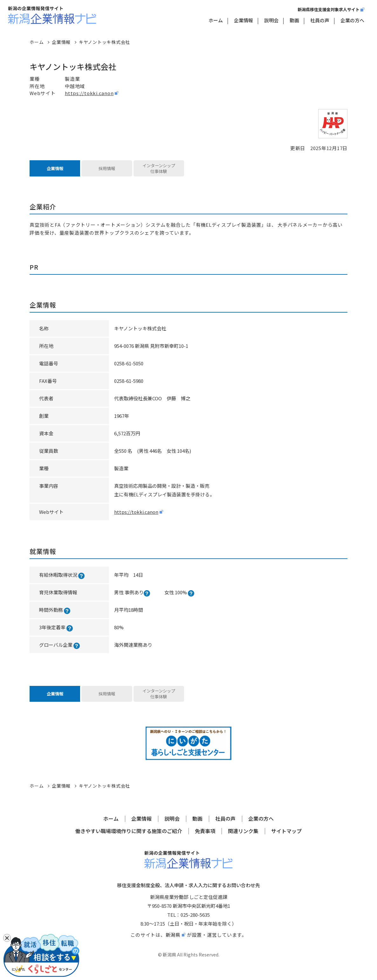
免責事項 (205, 840)
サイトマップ (286, 840)
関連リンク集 (243, 840)
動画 (294, 20)
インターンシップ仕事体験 (159, 171)
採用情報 (107, 171)
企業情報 (243, 20)
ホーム (216, 20)
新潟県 (173, 944)
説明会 (271, 20)
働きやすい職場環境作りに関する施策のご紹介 (129, 840)
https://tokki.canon (89, 93)
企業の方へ (352, 20)
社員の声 (320, 20)
